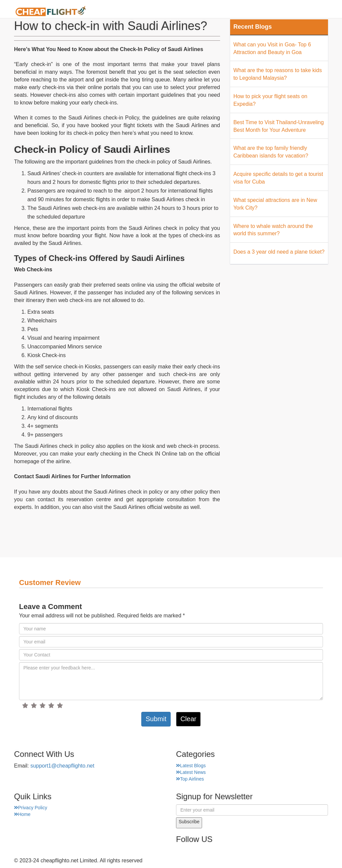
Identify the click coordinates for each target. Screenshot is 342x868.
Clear (188, 719)
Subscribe (189, 822)
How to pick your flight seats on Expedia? (270, 100)
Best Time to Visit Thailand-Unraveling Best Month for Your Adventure (279, 126)
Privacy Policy (31, 808)
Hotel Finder (311, 12)
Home (135, 12)
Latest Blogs (191, 766)
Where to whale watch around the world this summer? (273, 230)
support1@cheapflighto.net (62, 766)
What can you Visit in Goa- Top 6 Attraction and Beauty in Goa (272, 48)
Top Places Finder (261, 12)
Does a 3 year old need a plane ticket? (279, 252)
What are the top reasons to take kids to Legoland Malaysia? (278, 74)
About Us (166, 12)
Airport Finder (207, 12)
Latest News (191, 772)
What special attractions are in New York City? (275, 204)
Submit (156, 719)
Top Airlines (190, 779)
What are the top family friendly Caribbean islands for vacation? (271, 152)
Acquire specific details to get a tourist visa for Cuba (278, 178)
